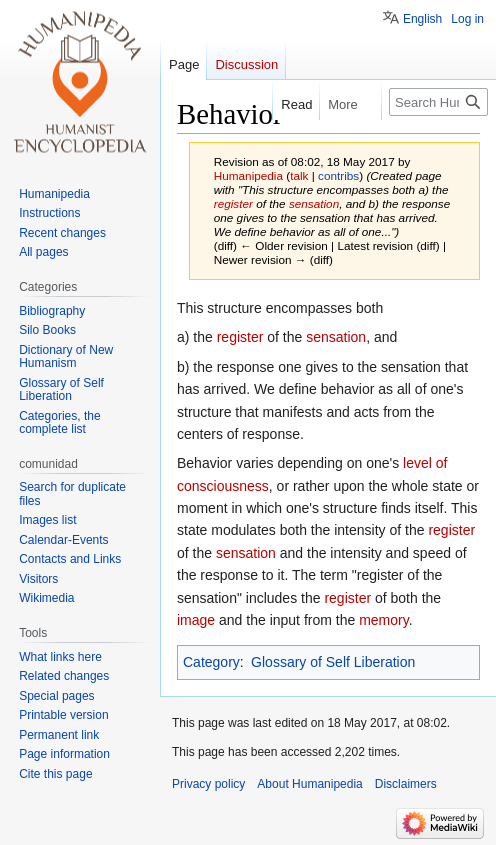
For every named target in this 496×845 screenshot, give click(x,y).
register (233, 203)
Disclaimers (406, 784)
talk (299, 175)
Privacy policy (208, 784)
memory (384, 620)
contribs (338, 175)
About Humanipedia (309, 784)
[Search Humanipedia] (438, 102)
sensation (314, 203)
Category (211, 662)
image (196, 620)
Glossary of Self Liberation (333, 662)
